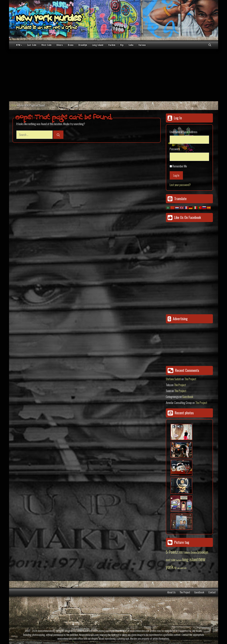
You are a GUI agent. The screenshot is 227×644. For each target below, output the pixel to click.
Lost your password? (180, 185)
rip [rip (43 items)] (175, 567)
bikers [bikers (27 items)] (187, 552)
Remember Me (180, 166)
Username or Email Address (184, 132)
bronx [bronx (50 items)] (194, 552)
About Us (171, 592)
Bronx (71, 45)
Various (142, 45)
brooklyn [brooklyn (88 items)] (203, 552)
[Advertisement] (114, 75)
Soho (131, 45)
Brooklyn (83, 45)
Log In (176, 175)
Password (175, 149)
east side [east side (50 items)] (171, 560)
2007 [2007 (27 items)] (181, 552)
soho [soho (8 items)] (178, 568)
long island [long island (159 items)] (190, 559)
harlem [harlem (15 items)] (179, 560)
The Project (190, 379)
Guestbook (188, 397)
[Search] (58, 135)
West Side (46, 45)
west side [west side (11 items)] (183, 568)
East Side (32, 45)
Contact (212, 592)
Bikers (60, 45)
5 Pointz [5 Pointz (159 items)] (172, 552)
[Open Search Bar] (210, 45)
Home (14, 105)
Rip (122, 45)
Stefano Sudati (173, 379)
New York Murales (49, 19)
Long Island (98, 45)
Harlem (112, 45)
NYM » (19, 45)
